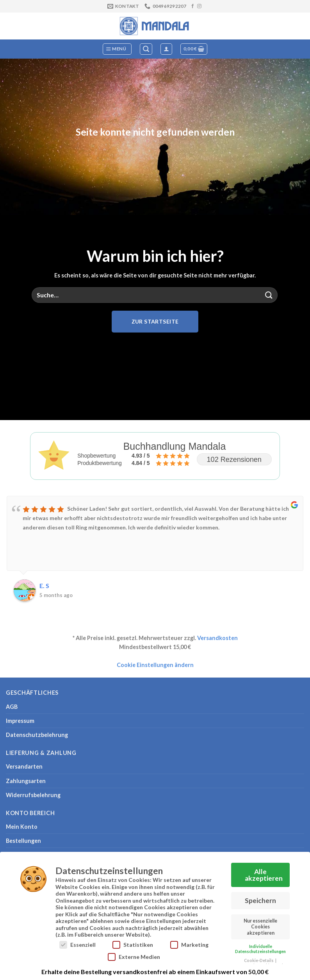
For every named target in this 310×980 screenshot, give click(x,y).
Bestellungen (23, 841)
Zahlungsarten (26, 781)
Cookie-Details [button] (259, 960)
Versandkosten (217, 638)
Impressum (20, 721)
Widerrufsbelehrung (33, 795)
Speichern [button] (260, 900)
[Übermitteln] (269, 295)
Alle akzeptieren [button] (264, 874)
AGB (12, 707)
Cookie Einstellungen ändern (155, 665)
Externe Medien (134, 956)
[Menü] (117, 49)
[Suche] (146, 49)
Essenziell (77, 944)
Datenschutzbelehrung (37, 735)
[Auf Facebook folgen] (193, 6)
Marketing (189, 944)
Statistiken (133, 944)
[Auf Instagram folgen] (199, 6)
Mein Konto (22, 827)
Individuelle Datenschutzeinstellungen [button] (260, 948)
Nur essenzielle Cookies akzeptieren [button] (260, 926)
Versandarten (24, 766)
